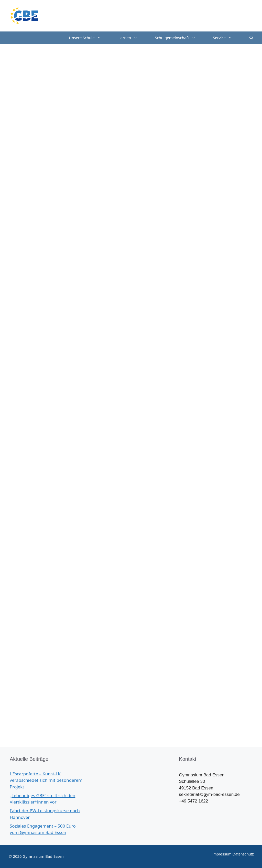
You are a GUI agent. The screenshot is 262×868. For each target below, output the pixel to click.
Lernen (132, 38)
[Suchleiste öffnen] (251, 38)
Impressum (222, 854)
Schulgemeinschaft (179, 38)
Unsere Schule (89, 38)
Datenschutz (243, 854)
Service (227, 38)
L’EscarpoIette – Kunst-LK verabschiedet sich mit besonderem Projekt (46, 780)
